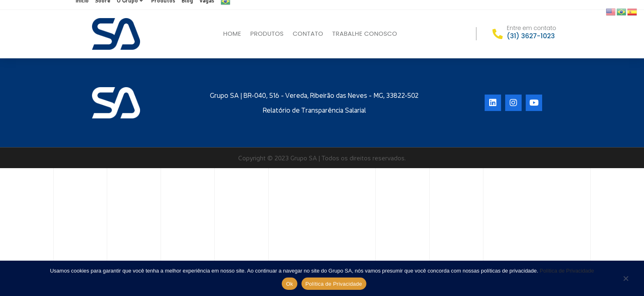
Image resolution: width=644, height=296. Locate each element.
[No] (626, 279)
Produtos (267, 34)
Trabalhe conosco (365, 34)
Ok (289, 284)
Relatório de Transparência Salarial (314, 110)
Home (232, 34)
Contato (308, 34)
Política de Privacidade (567, 271)
